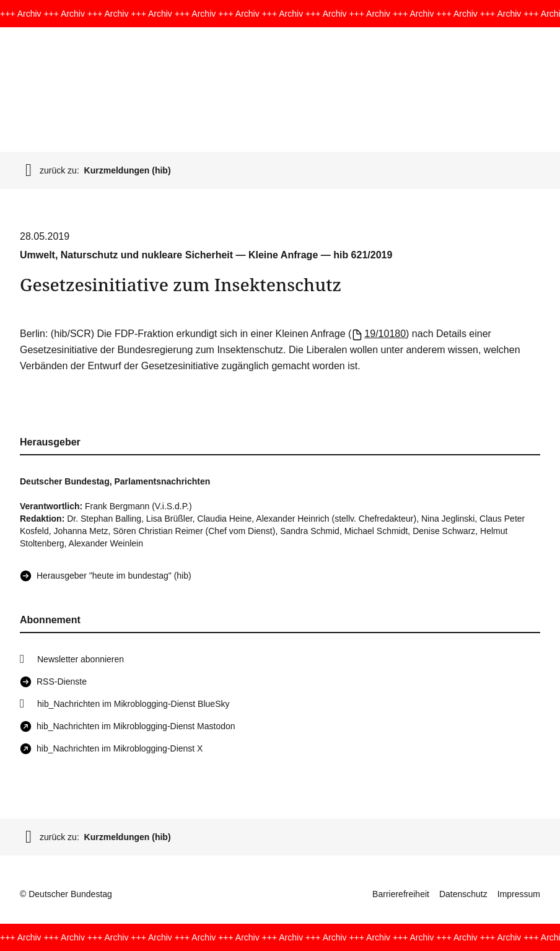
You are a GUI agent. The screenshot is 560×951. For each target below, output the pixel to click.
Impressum (519, 894)
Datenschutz (463, 894)
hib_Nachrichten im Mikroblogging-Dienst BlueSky (133, 704)
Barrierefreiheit (401, 894)
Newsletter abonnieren (81, 659)
